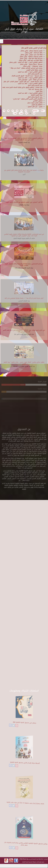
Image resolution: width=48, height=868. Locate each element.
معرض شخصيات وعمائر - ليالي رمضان (32, 51)
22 (26, 113)
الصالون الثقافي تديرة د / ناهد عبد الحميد (30, 72)
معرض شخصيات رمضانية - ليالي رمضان (31, 57)
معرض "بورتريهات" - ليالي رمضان (33, 66)
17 (13, 111)
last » (15, 113)
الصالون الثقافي (38, 101)
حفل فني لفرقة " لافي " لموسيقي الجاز (30, 80)
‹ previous (36, 111)
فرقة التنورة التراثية (37, 95)
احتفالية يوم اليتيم (37, 105)
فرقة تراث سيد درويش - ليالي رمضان (31, 55)
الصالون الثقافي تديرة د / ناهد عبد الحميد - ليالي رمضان (26, 62)
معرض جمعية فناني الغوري (34, 70)
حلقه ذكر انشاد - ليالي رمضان (34, 53)
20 (34, 113)
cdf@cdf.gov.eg (24, 859)
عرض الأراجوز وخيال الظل (35, 74)
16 (17, 111)
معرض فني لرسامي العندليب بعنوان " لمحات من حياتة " (26, 68)
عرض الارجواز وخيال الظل (35, 97)
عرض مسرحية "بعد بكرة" (35, 89)
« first (43, 111)
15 (21, 111)
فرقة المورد (39, 91)
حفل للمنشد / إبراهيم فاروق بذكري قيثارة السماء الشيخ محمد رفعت (22, 87)
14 (26, 111)
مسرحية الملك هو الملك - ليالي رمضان (31, 58)
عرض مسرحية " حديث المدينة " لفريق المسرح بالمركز (27, 76)
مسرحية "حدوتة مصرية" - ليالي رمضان (31, 64)
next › (21, 113)
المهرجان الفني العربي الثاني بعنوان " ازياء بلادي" (28, 99)
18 (8, 111)
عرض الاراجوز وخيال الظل (35, 85)
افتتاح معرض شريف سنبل (35, 103)
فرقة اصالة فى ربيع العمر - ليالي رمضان (31, 60)
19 (4, 111)
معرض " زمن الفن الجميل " (35, 107)
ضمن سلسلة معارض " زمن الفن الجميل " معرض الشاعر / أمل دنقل (23, 82)
